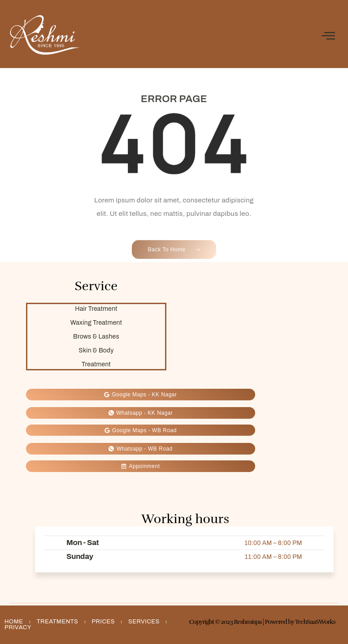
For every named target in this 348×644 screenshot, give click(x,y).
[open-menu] (328, 36)
